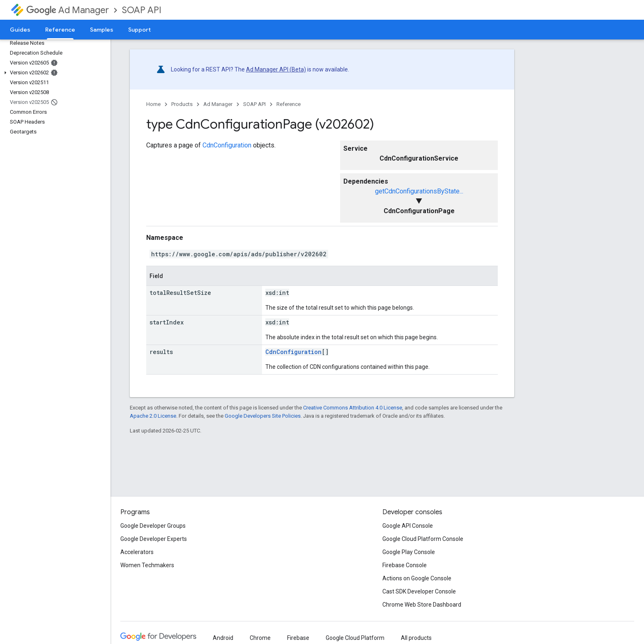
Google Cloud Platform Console (423, 539)
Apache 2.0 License (153, 416)
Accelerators (137, 552)
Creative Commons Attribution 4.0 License (353, 408)
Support (139, 30)
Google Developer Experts (154, 539)
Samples (102, 30)
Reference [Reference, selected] (60, 30)
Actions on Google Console (417, 578)
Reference (289, 104)
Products (182, 104)
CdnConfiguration (227, 145)
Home (153, 104)
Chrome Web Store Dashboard (422, 605)
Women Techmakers (147, 565)
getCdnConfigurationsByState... (419, 191)
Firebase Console (405, 565)
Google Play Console (409, 552)
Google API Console (408, 526)
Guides (20, 30)
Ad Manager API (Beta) (276, 69)
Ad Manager (68, 10)
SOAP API (142, 10)
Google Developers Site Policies (263, 416)
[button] (54, 73)
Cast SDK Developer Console (419, 591)
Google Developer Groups (153, 526)
